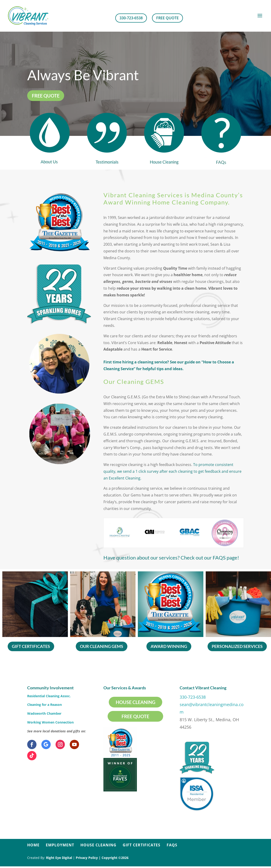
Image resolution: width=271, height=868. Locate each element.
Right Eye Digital (59, 858)
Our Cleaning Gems (102, 646)
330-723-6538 (131, 18)
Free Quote (167, 18)
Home (33, 845)
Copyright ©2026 (115, 858)
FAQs (172, 845)
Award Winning (169, 646)
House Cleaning (135, 702)
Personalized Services (237, 646)
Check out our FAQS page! (157, 558)
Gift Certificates (31, 646)
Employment (60, 845)
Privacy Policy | (89, 858)
